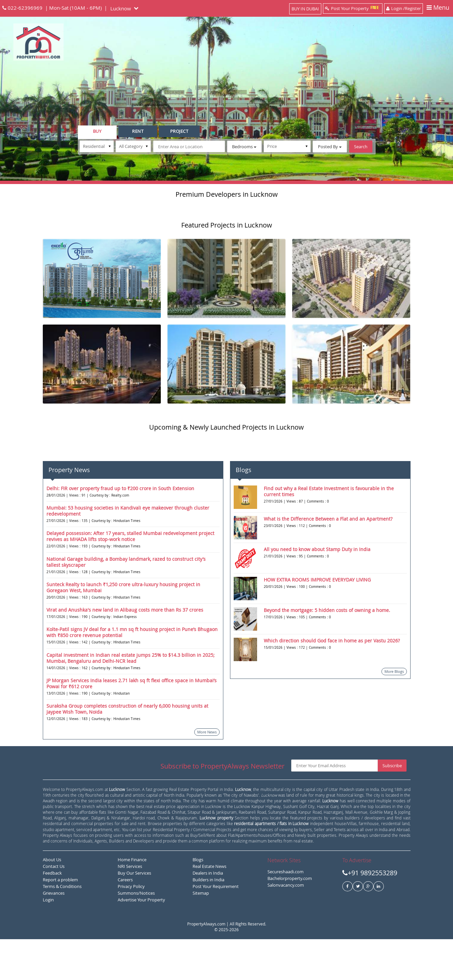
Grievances (54, 934)
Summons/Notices (136, 934)
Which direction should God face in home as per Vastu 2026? (332, 681)
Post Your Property (353, 8)
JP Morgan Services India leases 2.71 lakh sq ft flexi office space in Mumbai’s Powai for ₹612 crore (132, 724)
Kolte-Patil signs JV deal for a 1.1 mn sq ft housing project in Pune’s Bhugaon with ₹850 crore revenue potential (132, 673)
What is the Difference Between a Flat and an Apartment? (328, 559)
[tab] (97, 132)
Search (361, 147)
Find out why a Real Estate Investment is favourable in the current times (329, 532)
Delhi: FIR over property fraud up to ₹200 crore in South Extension (120, 529)
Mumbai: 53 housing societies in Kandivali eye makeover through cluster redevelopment (128, 552)
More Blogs (394, 712)
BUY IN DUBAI (305, 9)
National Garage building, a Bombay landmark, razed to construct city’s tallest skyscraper (126, 602)
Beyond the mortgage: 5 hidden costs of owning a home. (327, 651)
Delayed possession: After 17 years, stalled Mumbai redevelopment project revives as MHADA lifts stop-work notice (130, 577)
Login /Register (404, 8)
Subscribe (392, 806)
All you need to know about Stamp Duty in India (317, 590)
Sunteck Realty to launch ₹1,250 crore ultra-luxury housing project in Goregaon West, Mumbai (123, 628)
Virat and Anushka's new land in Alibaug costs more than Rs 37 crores (125, 651)
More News (207, 772)
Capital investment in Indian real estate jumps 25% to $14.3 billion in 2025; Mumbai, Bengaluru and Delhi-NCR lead (131, 698)
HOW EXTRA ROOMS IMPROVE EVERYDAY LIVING (317, 620)
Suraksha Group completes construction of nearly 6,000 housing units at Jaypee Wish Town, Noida (127, 750)
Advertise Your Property (141, 941)
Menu (438, 8)
